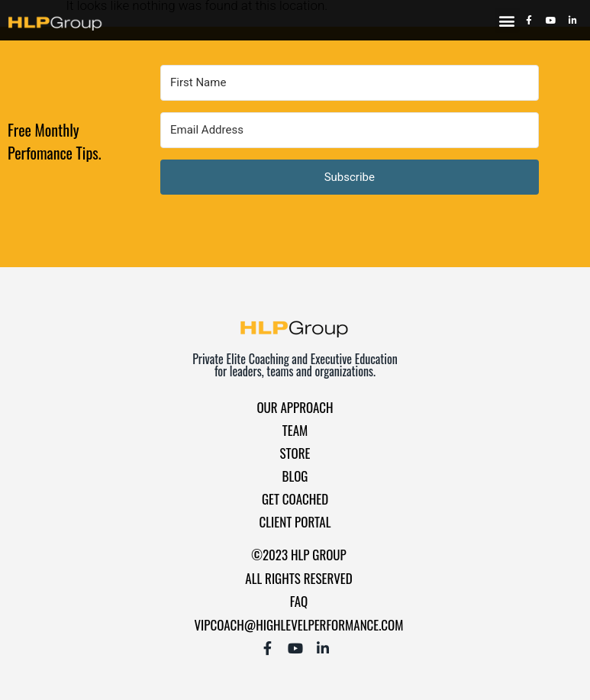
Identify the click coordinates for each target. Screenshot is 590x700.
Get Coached (295, 499)
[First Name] (350, 83)
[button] (507, 20)
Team (295, 430)
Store (295, 453)
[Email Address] (350, 130)
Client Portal (295, 522)
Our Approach (295, 407)
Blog (295, 476)
